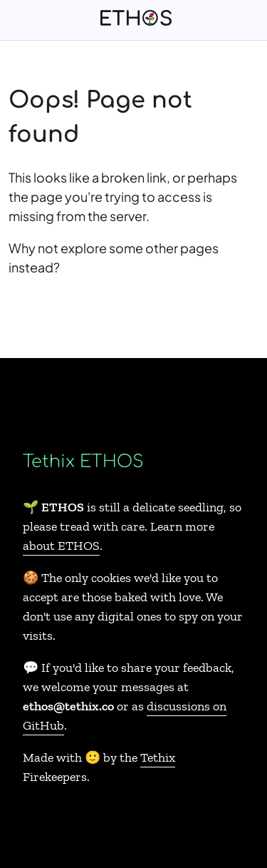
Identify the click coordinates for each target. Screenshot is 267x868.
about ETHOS (61, 546)
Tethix (158, 757)
